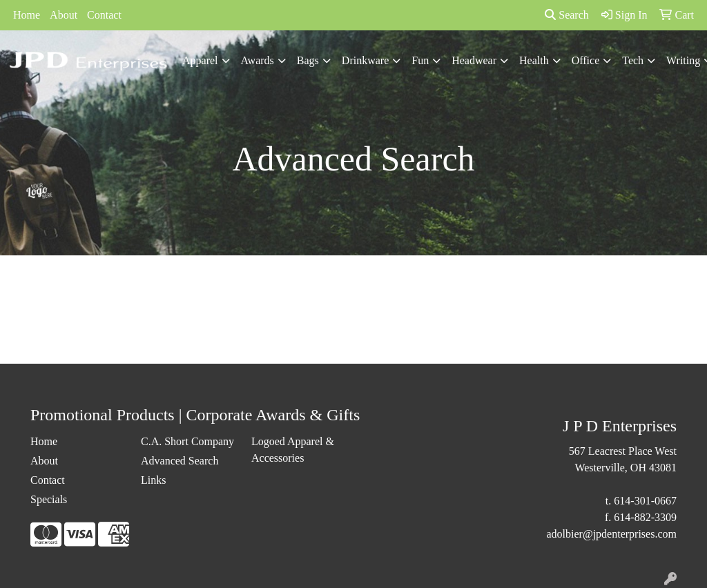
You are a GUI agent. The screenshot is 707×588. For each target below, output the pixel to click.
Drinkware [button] (365, 60)
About (64, 15)
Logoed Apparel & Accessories (293, 450)
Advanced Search (180, 461)
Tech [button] (633, 60)
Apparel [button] (200, 60)
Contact (104, 15)
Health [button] (534, 60)
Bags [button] (308, 60)
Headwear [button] (474, 60)
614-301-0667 (645, 501)
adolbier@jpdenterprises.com (612, 534)
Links (153, 480)
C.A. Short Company (187, 441)
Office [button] (586, 60)
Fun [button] (420, 60)
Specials (49, 499)
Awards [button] (258, 60)
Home (27, 15)
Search (567, 15)
